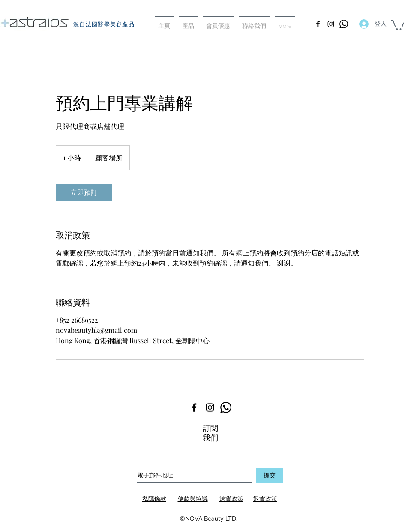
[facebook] (318, 24)
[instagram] (331, 24)
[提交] (270, 475)
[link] (84, 192)
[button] (397, 24)
